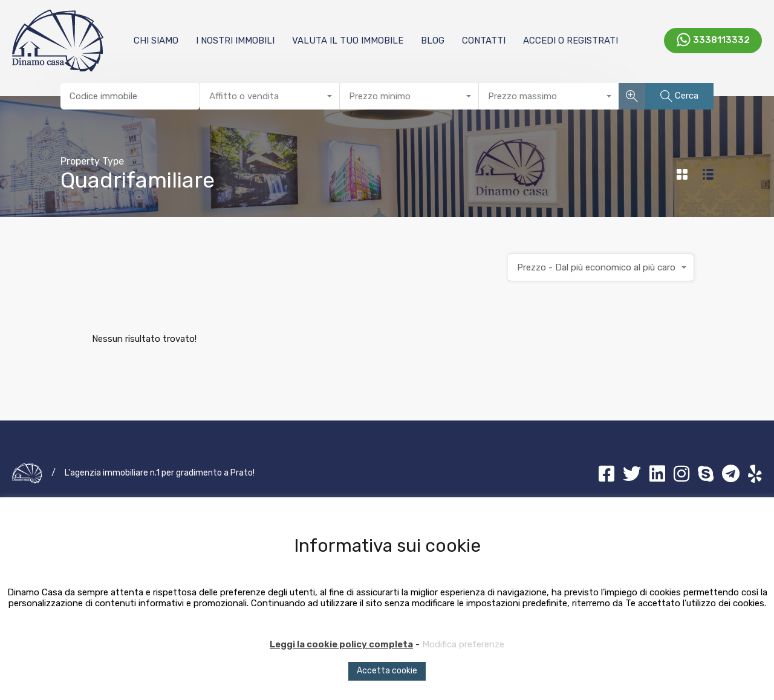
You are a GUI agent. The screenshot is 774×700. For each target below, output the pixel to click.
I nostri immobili (235, 41)
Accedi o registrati (571, 41)
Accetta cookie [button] (387, 671)
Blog (433, 41)
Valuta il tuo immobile (348, 41)
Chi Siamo (156, 41)
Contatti (484, 41)
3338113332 (721, 39)
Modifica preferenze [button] (463, 644)
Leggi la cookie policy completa (341, 644)
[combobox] (270, 96)
